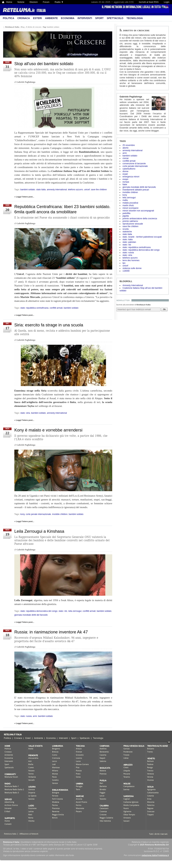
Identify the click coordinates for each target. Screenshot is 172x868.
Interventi (85, 18)
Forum (46, 2)
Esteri (37, 18)
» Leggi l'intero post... (24, 197)
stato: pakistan (129, 242)
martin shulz (128, 205)
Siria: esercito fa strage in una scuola (49, 325)
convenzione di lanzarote (134, 164)
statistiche (127, 232)
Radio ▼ (59, 2)
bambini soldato (130, 156)
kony (125, 195)
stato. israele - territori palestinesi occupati (142, 237)
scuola (126, 229)
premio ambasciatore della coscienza (140, 219)
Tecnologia (135, 18)
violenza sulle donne (132, 268)
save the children (130, 226)
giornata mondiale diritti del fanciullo (139, 187)
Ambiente (51, 18)
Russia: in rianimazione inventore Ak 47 (51, 632)
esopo (125, 179)
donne (125, 171)
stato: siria (127, 255)
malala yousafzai (130, 203)
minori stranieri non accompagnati (138, 211)
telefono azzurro (130, 258)
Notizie (21, 2)
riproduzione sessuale (133, 224)
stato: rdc (127, 245)
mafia (125, 200)
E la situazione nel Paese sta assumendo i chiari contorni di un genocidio (62, 218)
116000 (126, 271)
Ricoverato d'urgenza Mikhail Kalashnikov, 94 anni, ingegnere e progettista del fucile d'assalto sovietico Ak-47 (56, 639)
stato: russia (128, 253)
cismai (126, 158)
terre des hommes (131, 260)
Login (167, 2)
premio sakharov (130, 221)
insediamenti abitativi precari (136, 190)
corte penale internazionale (135, 166)
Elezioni (34, 2)
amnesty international (132, 150)
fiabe (125, 184)
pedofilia (126, 213)
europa (126, 182)
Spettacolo (115, 18)
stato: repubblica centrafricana (137, 247)
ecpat (125, 174)
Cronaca (24, 18)
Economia (68, 18)
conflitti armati (129, 161)
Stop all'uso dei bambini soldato (44, 64)
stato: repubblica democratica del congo (141, 250)
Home (9, 2)
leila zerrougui (129, 198)
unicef (125, 266)
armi (125, 153)
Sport (99, 18)
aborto (126, 148)
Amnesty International (133, 285)
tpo (124, 263)
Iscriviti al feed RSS (149, 2)
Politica (8, 18)
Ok (164, 309)
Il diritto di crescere (135, 30)
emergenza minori (131, 177)
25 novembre (129, 145)
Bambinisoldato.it (89, 152)
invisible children (130, 192)
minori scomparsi (130, 208)
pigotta (126, 216)
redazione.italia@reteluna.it (155, 855)
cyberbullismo (129, 169)
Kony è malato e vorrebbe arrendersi (48, 430)
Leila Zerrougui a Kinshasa (39, 531)
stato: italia (128, 239)
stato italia (127, 234)
